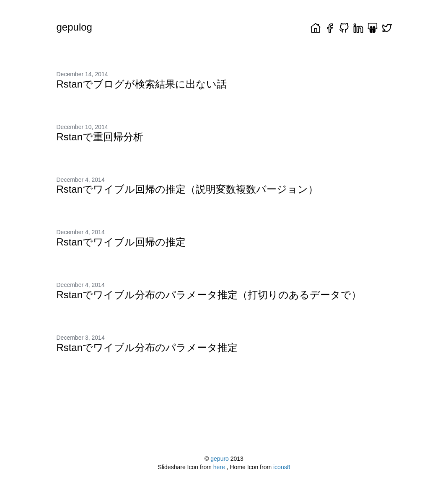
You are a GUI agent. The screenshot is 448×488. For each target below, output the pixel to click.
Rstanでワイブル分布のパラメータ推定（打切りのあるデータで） (209, 295)
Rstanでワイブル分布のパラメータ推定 (147, 347)
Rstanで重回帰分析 (100, 137)
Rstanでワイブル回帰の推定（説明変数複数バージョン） (188, 189)
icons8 (282, 467)
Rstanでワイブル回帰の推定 (121, 242)
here (220, 467)
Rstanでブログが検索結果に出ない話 (142, 84)
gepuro (220, 459)
